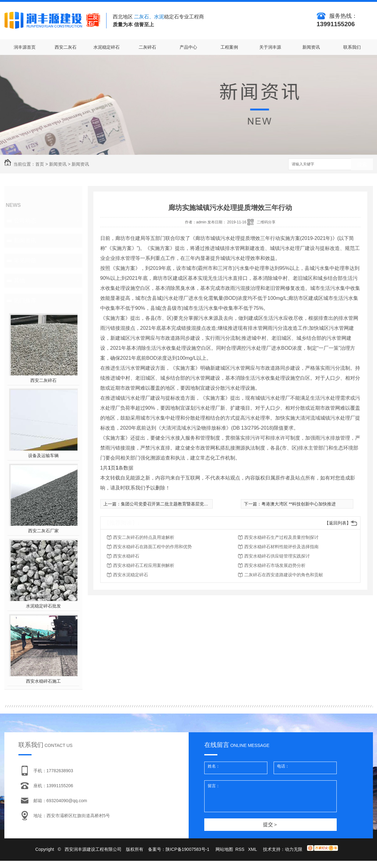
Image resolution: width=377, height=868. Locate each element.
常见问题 (25, 261)
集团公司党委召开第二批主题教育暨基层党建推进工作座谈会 (180, 504)
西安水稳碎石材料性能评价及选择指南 (281, 547)
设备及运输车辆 (43, 456)
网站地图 (224, 849)
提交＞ (270, 824)
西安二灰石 (66, 47)
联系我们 (352, 47)
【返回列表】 (338, 523)
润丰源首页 (25, 47)
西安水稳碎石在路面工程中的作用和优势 (152, 547)
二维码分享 (266, 222)
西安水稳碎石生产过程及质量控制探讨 (281, 537)
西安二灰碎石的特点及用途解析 (144, 537)
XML (253, 849)
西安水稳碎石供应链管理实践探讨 (277, 556)
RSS (241, 849)
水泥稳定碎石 (107, 47)
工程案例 (229, 47)
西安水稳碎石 (126, 556)
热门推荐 (25, 300)
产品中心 (188, 47)
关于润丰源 (270, 47)
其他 (19, 280)
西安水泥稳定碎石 (131, 575)
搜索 (362, 165)
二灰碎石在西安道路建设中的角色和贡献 (284, 575)
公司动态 (25, 221)
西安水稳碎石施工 (43, 681)
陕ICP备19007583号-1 (187, 849)
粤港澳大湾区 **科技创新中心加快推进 (299, 504)
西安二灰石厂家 (43, 531)
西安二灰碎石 (43, 380)
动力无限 (294, 849)
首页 (40, 164)
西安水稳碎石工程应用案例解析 (144, 565)
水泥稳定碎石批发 (43, 606)
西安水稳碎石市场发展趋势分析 (275, 565)
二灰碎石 (147, 47)
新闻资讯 (311, 47)
